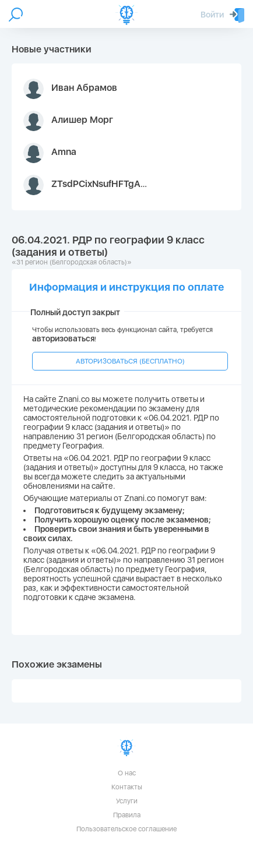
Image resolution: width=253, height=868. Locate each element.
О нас (127, 773)
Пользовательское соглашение (126, 829)
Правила (127, 815)
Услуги (127, 801)
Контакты (127, 787)
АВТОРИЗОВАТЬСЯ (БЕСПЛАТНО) (130, 361)
